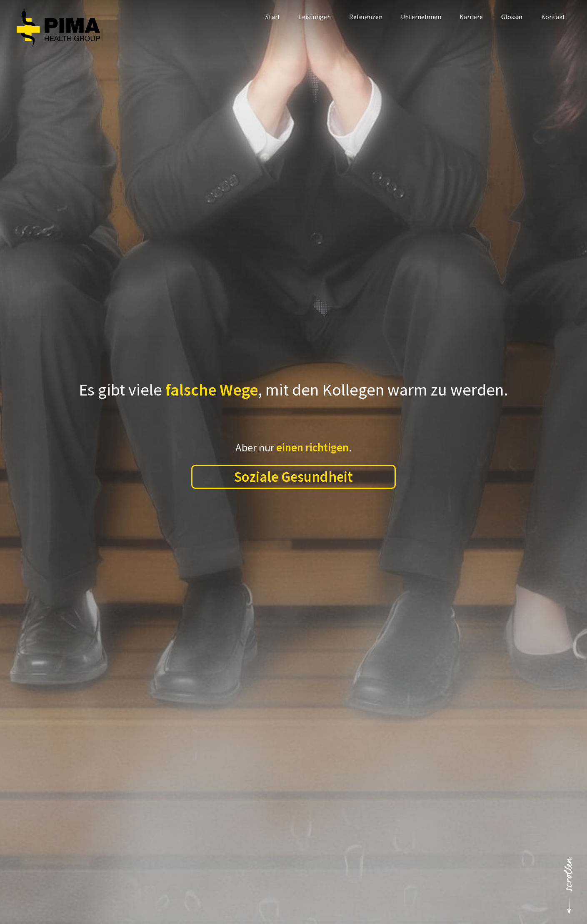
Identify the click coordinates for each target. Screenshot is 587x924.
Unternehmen (421, 17)
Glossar (512, 17)
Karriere (471, 17)
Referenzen (366, 17)
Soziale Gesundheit (293, 477)
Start (273, 17)
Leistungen (315, 17)
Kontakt (553, 17)
